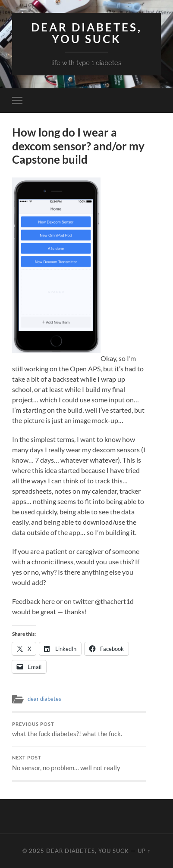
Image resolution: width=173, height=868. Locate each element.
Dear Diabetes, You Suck (86, 33)
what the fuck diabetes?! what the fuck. (79, 730)
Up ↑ (144, 851)
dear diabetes (44, 699)
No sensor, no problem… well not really (79, 763)
